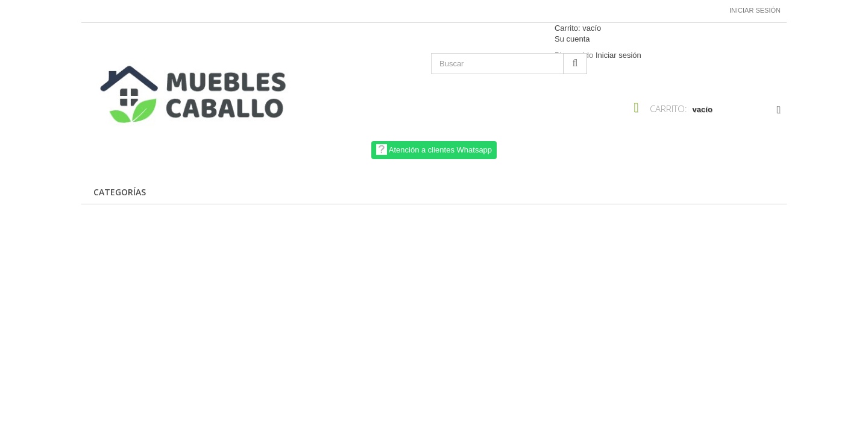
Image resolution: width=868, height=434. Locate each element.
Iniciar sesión (755, 10)
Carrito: (578, 28)
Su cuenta (572, 39)
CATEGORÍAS (120, 192)
